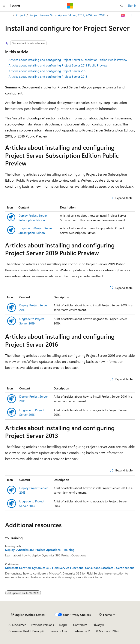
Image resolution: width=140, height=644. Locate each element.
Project (20, 15)
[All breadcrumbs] (9, 15)
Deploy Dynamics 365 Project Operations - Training (40, 550)
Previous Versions (42, 625)
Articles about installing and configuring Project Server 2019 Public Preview (58, 65)
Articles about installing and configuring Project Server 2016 (48, 71)
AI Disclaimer (17, 625)
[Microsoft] (70, 6)
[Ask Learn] (123, 15)
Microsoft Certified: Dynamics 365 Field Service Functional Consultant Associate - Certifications (70, 568)
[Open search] (122, 6)
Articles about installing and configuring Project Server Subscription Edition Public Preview (68, 60)
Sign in (132, 5)
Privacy (97, 625)
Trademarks (80, 631)
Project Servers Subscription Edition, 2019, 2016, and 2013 (68, 15)
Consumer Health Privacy (25, 631)
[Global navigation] (4, 6)
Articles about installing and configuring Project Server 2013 (48, 76)
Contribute (80, 625)
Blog (62, 625)
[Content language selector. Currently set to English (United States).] (28, 615)
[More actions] (131, 15)
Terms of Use (59, 631)
